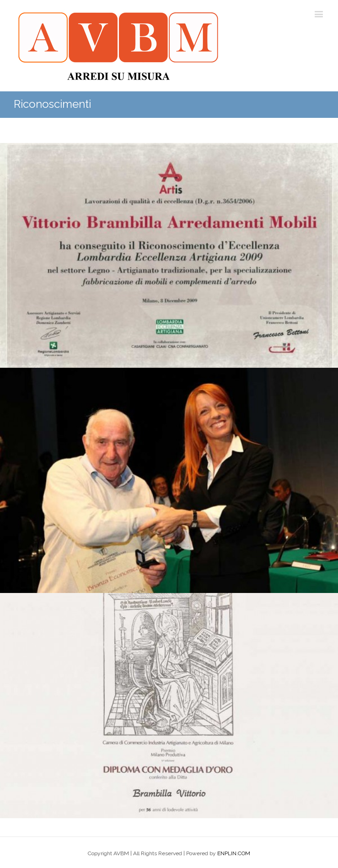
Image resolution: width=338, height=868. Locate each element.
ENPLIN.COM (234, 853)
